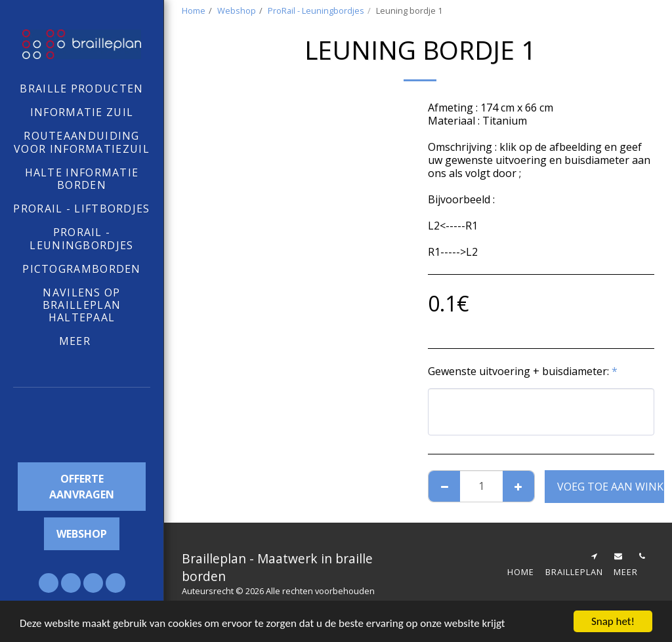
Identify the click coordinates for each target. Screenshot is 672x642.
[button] (82, 427)
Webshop (237, 10)
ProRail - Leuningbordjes (316, 10)
